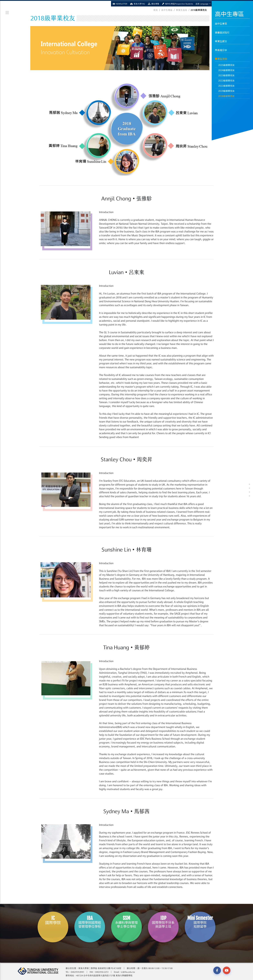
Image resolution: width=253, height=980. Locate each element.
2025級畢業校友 (226, 65)
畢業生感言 (221, 41)
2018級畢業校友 (226, 96)
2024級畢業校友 (226, 70)
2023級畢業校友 (226, 75)
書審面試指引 (222, 32)
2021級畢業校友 (226, 86)
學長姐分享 (221, 50)
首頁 (156, 10)
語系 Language (202, 4)
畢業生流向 (221, 59)
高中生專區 (222, 24)
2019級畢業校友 (226, 91)
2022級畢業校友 (226, 80)
